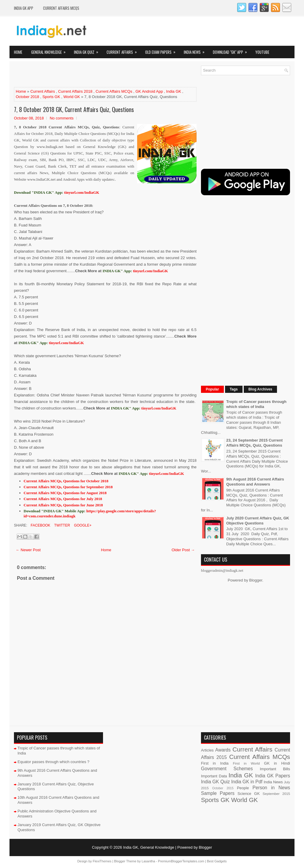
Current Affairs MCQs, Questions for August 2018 (65, 493)
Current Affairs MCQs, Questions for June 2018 (63, 505)
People (243, 788)
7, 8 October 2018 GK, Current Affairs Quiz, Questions (74, 109)
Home (18, 52)
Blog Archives (260, 389)
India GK (174, 91)
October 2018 (27, 97)
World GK (72, 97)
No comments (61, 118)
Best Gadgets (217, 861)
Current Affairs (124, 50)
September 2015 (276, 794)
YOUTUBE (262, 52)
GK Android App (149, 91)
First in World (246, 763)
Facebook (40, 525)
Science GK (249, 794)
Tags (234, 389)
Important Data (214, 776)
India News (196, 50)
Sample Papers (218, 793)
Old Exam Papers (162, 50)
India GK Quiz (88, 50)
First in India (215, 763)
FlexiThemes (102, 861)
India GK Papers (273, 776)
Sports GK (51, 97)
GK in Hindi (277, 763)
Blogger (256, 580)
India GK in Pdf (247, 782)
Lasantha (148, 861)
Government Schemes (227, 769)
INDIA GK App (24, 8)
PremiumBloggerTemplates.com (181, 861)
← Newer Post (28, 550)
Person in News (271, 788)
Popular (212, 389)
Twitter (61, 525)
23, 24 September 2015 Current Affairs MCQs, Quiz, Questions (254, 443)
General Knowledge (50, 50)
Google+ (82, 525)
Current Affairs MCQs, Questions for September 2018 (68, 487)
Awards (223, 750)
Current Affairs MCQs (61, 8)
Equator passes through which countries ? (53, 762)
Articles (207, 750)
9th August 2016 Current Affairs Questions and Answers (255, 482)
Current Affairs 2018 (75, 91)
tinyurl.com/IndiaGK (151, 271)
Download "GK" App (232, 50)
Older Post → (183, 550)
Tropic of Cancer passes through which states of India (256, 404)
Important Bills (275, 769)
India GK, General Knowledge (149, 847)
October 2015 (223, 788)
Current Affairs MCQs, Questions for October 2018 (66, 481)
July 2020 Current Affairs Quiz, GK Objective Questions (258, 521)
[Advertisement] (83, 75)
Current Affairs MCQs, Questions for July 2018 (63, 499)
